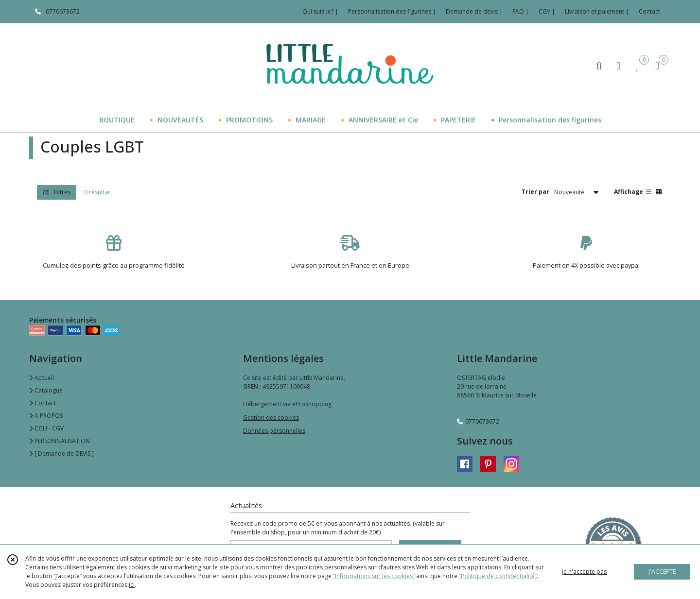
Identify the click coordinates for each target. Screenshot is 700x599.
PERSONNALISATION (60, 441)
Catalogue (46, 390)
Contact (649, 11)
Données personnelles (274, 431)
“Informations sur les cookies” (374, 576)
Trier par (535, 192)
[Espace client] (618, 65)
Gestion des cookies (271, 418)
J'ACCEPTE (662, 572)
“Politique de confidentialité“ (498, 576)
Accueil (42, 378)
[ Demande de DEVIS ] (61, 454)
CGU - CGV (46, 428)
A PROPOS (46, 416)
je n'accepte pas (584, 572)
